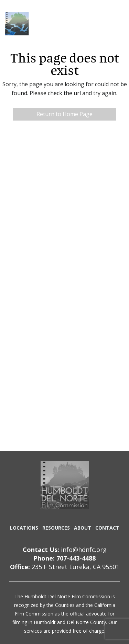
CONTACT (107, 528)
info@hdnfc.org (84, 550)
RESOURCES (56, 528)
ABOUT (83, 528)
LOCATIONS (24, 528)
